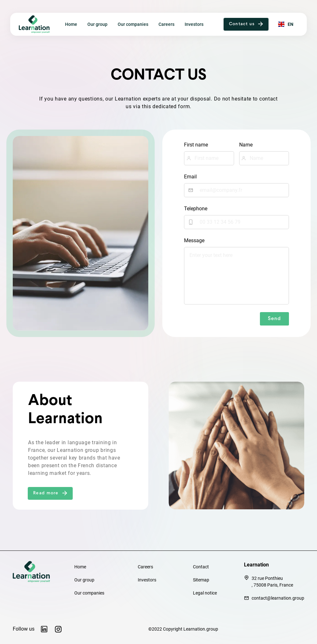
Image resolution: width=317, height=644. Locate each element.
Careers (166, 24)
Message (194, 240)
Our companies (133, 24)
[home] (37, 24)
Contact (201, 567)
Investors (194, 24)
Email (190, 177)
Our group (97, 24)
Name (246, 145)
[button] (246, 24)
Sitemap (201, 580)
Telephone (196, 209)
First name (196, 145)
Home (71, 24)
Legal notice (205, 593)
